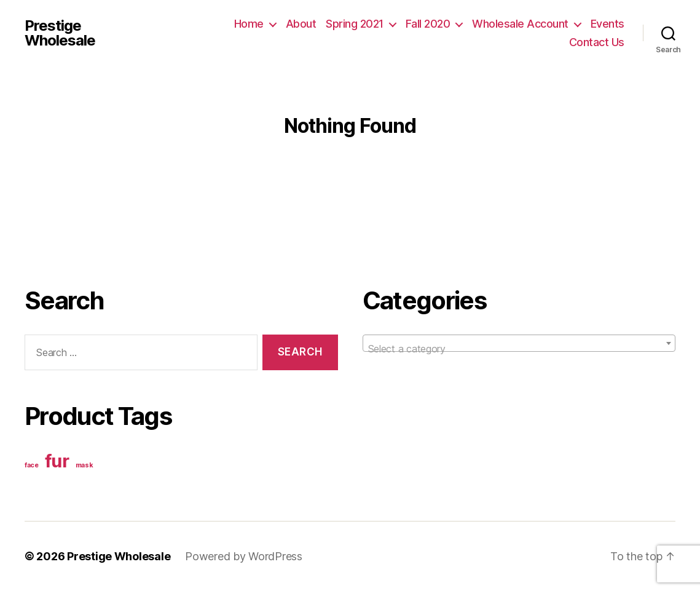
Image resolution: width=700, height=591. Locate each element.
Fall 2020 (428, 24)
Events (608, 24)
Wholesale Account (520, 24)
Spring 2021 (355, 24)
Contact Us (597, 42)
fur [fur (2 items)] (57, 461)
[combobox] (519, 343)
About (301, 24)
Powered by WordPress (244, 556)
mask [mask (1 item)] (85, 465)
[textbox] (519, 349)
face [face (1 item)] (32, 465)
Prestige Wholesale (60, 33)
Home (249, 24)
